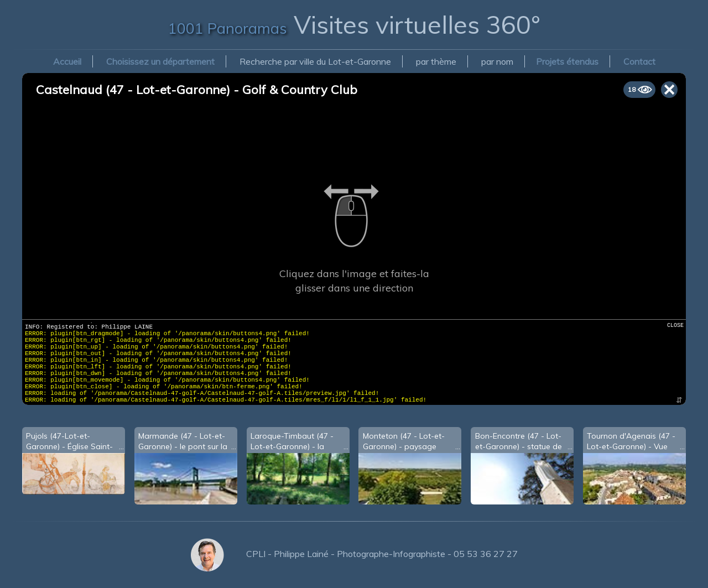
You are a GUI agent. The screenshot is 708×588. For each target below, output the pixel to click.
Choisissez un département (160, 61)
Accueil (67, 61)
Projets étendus (567, 61)
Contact (639, 61)
